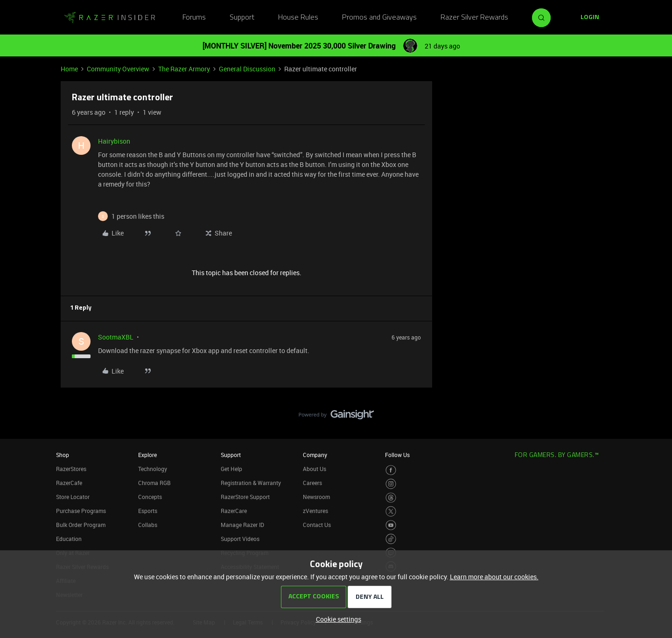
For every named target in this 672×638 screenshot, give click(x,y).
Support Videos (240, 539)
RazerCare (234, 511)
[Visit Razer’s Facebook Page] (391, 470)
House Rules (298, 18)
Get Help (231, 469)
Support (242, 18)
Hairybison (114, 141)
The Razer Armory (184, 69)
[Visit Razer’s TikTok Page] (391, 539)
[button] (590, 18)
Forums (194, 18)
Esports (148, 511)
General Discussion (247, 69)
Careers (312, 483)
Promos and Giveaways (379, 18)
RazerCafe (69, 483)
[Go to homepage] (110, 18)
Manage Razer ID (242, 525)
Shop (63, 455)
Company (315, 455)
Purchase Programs (81, 511)
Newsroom (316, 497)
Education (69, 539)
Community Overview (118, 69)
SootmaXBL (116, 337)
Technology (153, 469)
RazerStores (71, 469)
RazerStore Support (245, 497)
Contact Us (317, 525)
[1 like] (138, 216)
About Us (315, 469)
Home (69, 69)
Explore (147, 455)
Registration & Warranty (251, 483)
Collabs (148, 525)
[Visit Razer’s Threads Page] (391, 498)
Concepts (150, 497)
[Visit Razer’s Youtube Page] (391, 525)
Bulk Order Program (81, 525)
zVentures (315, 511)
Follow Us (397, 455)
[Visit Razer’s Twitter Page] (391, 511)
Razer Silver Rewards (474, 18)
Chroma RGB (154, 483)
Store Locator (73, 497)
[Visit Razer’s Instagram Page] (391, 484)
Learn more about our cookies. (494, 577)
